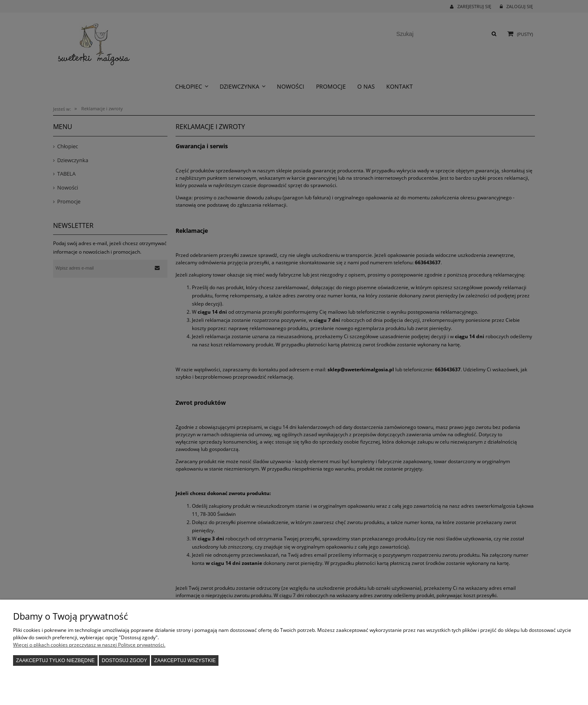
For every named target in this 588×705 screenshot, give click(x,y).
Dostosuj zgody (124, 660)
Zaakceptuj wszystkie (185, 660)
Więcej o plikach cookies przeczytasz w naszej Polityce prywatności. (89, 645)
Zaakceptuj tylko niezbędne (55, 660)
